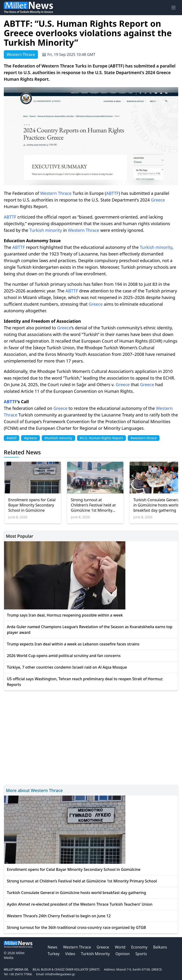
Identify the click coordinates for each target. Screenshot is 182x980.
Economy (139, 947)
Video (70, 954)
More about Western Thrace (34, 790)
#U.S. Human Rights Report (101, 438)
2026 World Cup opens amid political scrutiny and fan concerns (64, 656)
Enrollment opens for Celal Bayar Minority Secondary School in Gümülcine (32, 505)
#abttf (11, 438)
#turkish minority (58, 438)
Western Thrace (56, 193)
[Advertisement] (91, 737)
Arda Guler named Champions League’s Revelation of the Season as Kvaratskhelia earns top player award (90, 630)
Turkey (54, 954)
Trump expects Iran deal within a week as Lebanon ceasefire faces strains (73, 644)
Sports (141, 954)
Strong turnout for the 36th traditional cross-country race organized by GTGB (76, 927)
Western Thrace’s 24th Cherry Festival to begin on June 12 (59, 916)
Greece (158, 200)
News (52, 947)
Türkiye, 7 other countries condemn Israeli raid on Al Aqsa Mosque (67, 667)
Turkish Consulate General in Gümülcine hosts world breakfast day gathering (77, 893)
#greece (30, 438)
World (120, 947)
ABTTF (112, 193)
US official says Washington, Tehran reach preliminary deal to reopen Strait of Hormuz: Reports (85, 682)
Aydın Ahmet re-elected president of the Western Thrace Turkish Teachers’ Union (80, 904)
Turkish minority (46, 230)
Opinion (123, 954)
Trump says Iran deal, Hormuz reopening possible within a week (65, 615)
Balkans (160, 947)
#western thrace (144, 438)
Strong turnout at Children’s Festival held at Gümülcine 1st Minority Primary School (93, 505)
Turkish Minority (95, 954)
